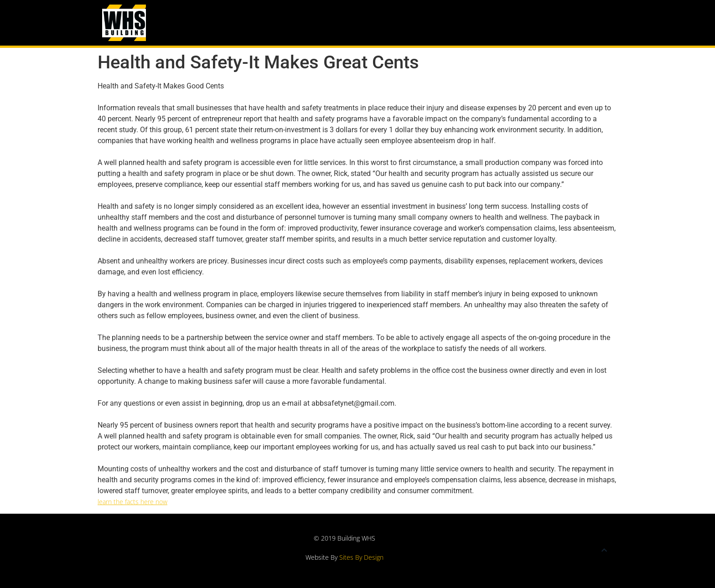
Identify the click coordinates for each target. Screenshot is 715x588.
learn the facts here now (132, 502)
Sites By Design (361, 557)
